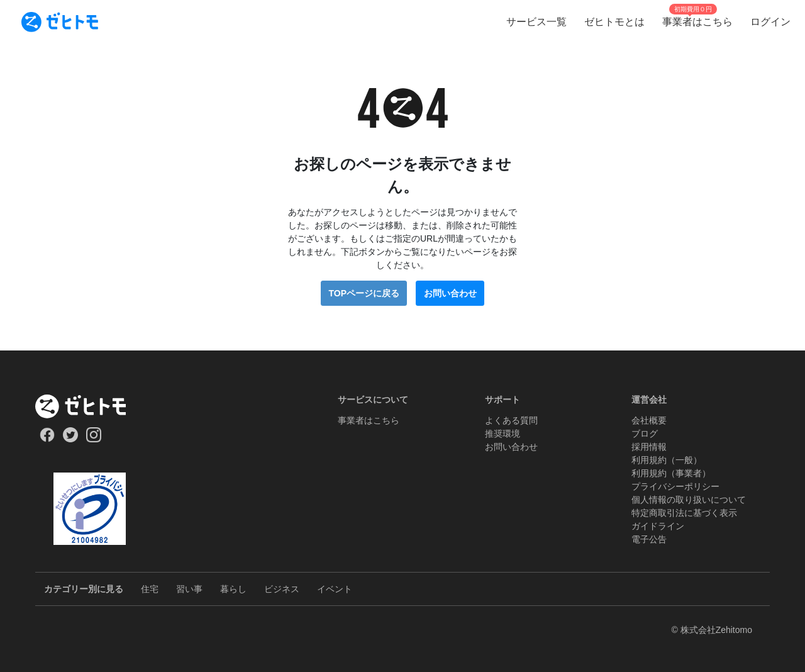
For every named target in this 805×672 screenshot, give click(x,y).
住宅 (150, 589)
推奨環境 (502, 434)
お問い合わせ (450, 293)
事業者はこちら (369, 420)
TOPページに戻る (364, 293)
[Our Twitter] (70, 439)
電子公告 (649, 539)
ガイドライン (658, 526)
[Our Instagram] (94, 439)
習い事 (189, 589)
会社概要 (649, 420)
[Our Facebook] (47, 439)
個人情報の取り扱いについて (689, 500)
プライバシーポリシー (675, 486)
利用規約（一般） (667, 460)
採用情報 (649, 447)
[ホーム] (90, 406)
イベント (335, 589)
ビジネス (282, 589)
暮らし (233, 589)
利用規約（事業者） (671, 473)
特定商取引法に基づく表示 (684, 513)
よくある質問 (511, 420)
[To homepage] (60, 22)
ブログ (645, 434)
